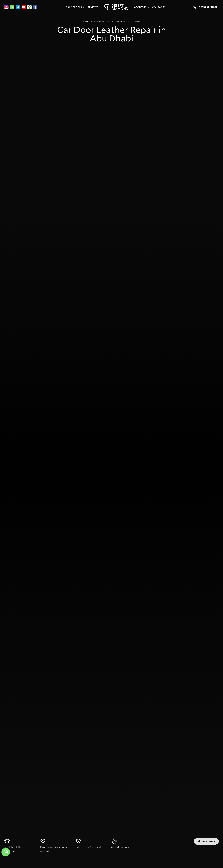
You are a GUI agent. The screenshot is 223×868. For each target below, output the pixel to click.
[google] (29, 7)
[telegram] (18, 7)
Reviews (93, 7)
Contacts (159, 7)
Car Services (74, 7)
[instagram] (6, 7)
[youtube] (24, 7)
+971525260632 (205, 7)
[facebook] (35, 7)
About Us (140, 7)
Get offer (206, 841)
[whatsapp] (12, 7)
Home (86, 22)
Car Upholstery (102, 22)
